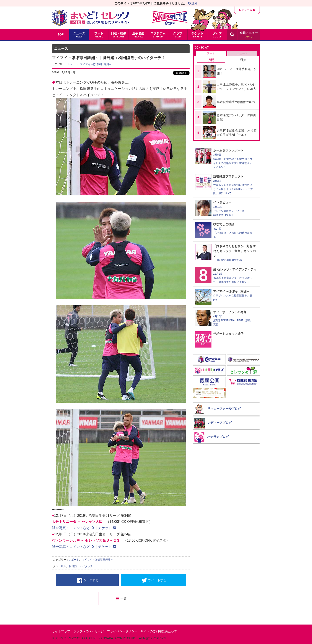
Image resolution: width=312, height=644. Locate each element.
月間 (211, 60)
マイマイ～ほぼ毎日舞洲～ (96, 64)
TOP (61, 34)
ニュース (242, 53)
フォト (211, 53)
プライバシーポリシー (122, 631)
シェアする (88, 580)
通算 (243, 60)
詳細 (193, 3)
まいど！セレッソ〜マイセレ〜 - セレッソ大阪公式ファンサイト (90, 18)
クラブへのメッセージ (89, 631)
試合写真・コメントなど (73, 528)
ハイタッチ (86, 566)
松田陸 (73, 566)
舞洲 (63, 566)
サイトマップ (61, 631)
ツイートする (154, 580)
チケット (107, 528)
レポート (73, 64)
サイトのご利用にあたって (159, 631)
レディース (245, 10)
